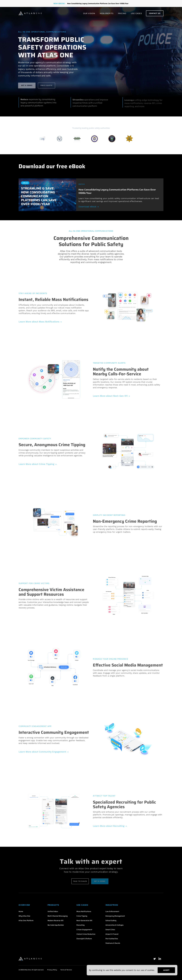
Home (21, 911)
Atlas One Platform (26, 920)
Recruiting (81, 925)
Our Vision (89, 13)
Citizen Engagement (84, 930)
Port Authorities (112, 939)
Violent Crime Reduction (86, 934)
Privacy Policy (52, 970)
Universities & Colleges (115, 925)
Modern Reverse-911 (55, 920)
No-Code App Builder (56, 925)
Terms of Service (66, 970)
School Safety (111, 920)
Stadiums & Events (113, 943)
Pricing (122, 13)
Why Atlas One (24, 916)
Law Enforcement (112, 911)
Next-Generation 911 (84, 920)
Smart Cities (110, 930)
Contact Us (155, 13)
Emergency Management (115, 916)
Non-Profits (107, 13)
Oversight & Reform (84, 939)
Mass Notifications (84, 911)
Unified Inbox (53, 911)
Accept (166, 970)
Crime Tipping (82, 916)
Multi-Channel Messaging (58, 916)
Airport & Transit (112, 934)
